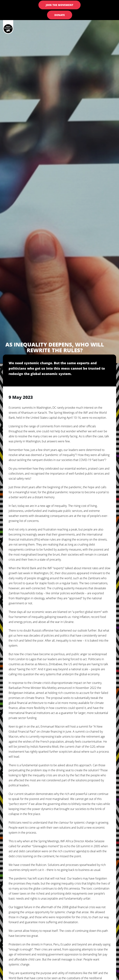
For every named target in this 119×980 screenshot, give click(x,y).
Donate (60, 15)
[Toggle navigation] (109, 31)
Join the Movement (59, 5)
